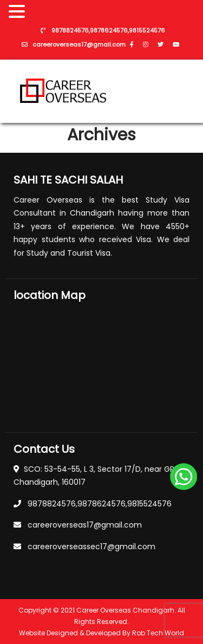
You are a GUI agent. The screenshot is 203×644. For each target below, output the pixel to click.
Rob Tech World (158, 633)
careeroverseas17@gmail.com (79, 45)
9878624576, (109, 31)
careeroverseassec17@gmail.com (91, 547)
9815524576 (147, 31)
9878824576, (71, 31)
